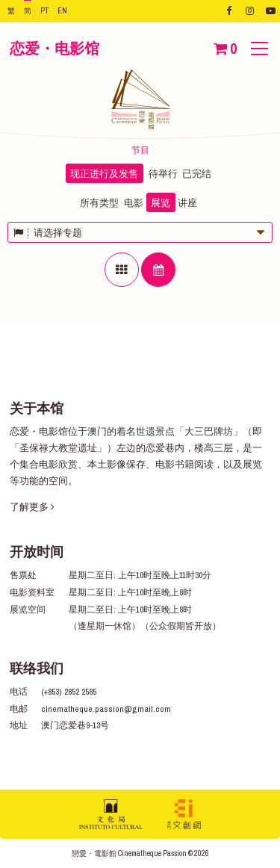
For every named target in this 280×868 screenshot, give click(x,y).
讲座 (187, 203)
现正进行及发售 (104, 174)
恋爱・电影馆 (55, 49)
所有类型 (99, 203)
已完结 (197, 174)
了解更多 (32, 507)
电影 (134, 203)
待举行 (163, 174)
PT (44, 10)
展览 (161, 203)
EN (62, 10)
